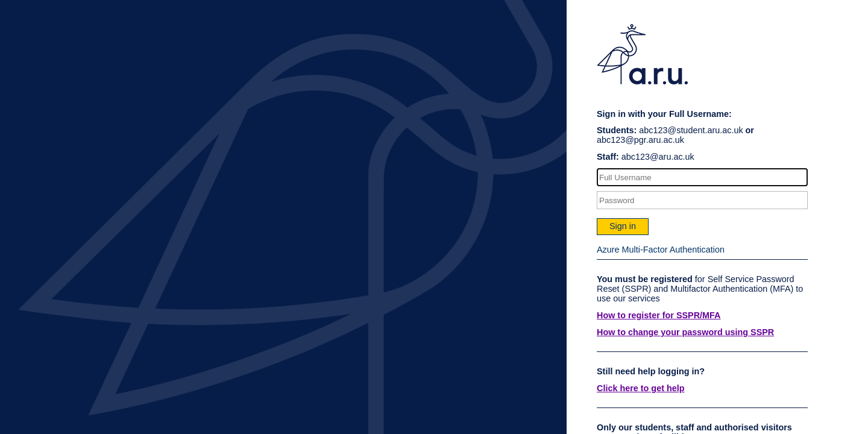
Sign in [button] (623, 226)
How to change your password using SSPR (685, 332)
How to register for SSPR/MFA (659, 315)
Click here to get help (641, 388)
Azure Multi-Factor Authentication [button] (661, 250)
